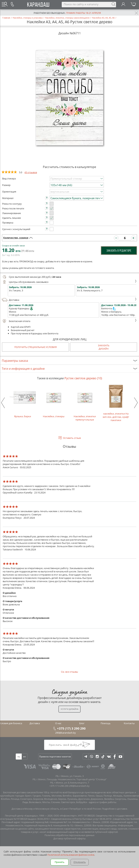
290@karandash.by (66, 733)
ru (19, 757)
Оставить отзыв (72, 438)
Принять (60, 862)
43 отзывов (31, 172)
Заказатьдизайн (104, 347)
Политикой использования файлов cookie (71, 855)
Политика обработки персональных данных (69, 835)
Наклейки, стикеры (54, 401)
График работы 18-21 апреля (83, 13)
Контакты (129, 723)
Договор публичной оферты (69, 838)
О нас (58, 723)
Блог (82, 723)
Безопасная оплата (69, 321)
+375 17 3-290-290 (59, 786)
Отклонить (80, 862)
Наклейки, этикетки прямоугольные (85, 403)
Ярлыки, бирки (22, 401)
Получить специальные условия (35, 347)
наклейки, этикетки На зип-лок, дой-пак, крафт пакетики (116, 403)
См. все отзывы (69, 672)
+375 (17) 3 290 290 (71, 728)
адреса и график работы (103, 802)
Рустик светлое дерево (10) (83, 378)
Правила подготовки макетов (55, 757)
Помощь (106, 723)
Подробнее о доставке (114, 809)
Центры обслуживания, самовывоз (69, 282)
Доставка (69, 300)
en (24, 757)
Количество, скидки (16, 238)
